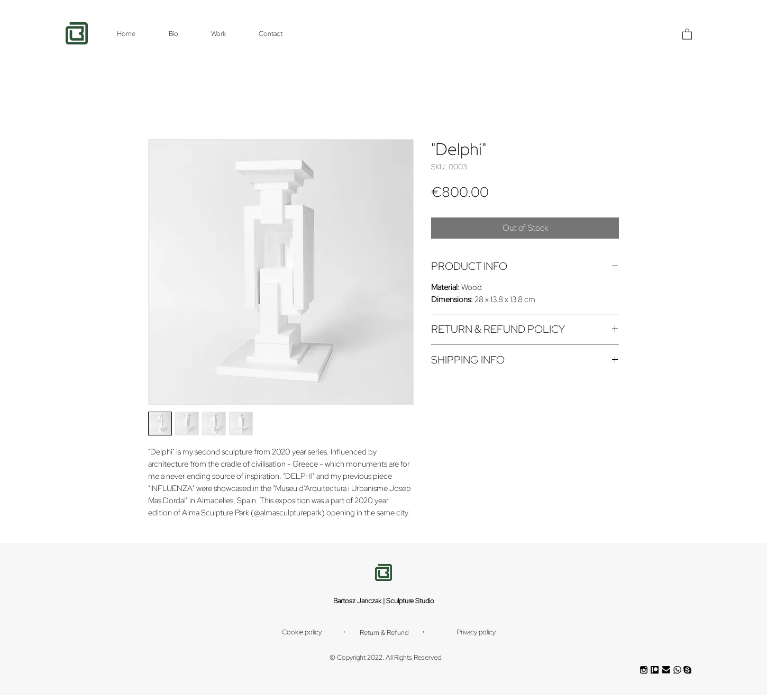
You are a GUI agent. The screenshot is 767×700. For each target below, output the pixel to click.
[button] (687, 34)
